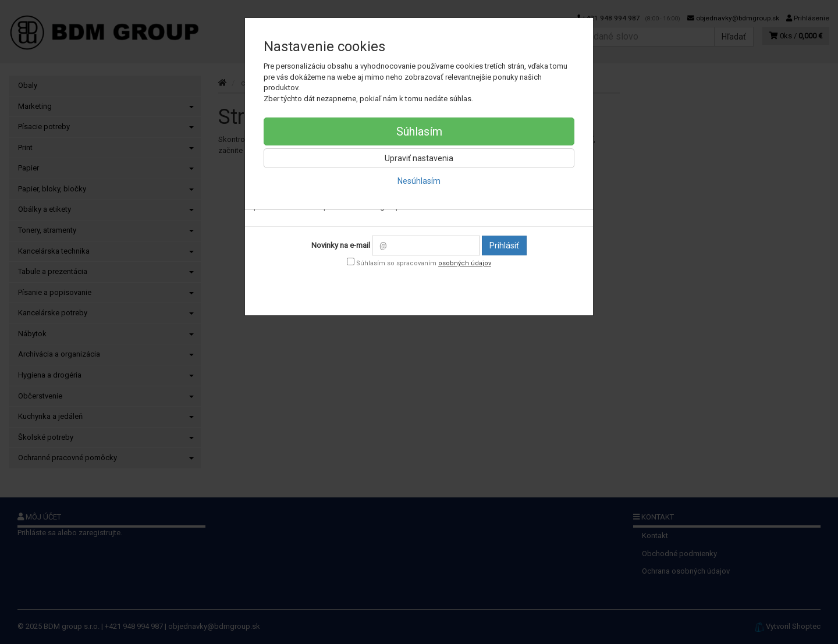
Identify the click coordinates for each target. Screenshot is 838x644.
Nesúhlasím (419, 181)
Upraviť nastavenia (419, 158)
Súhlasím (419, 131)
